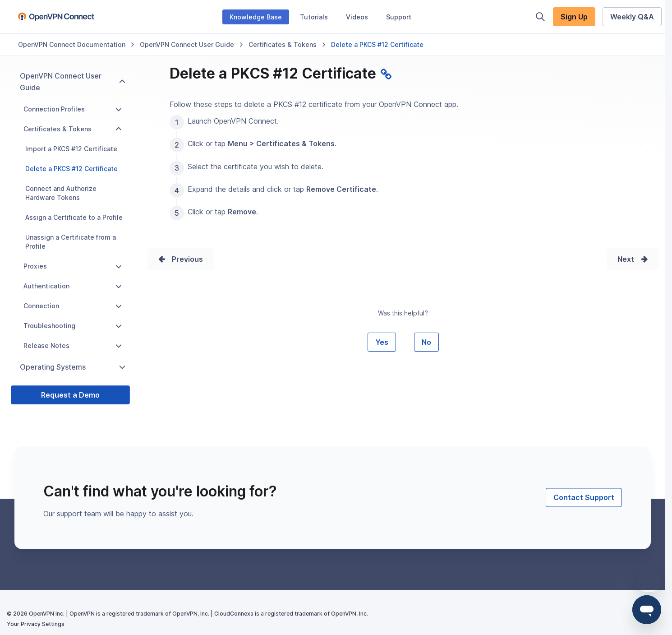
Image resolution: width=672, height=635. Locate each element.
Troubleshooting (73, 326)
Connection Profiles (73, 109)
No (426, 342)
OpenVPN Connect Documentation (72, 44)
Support (399, 17)
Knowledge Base (256, 17)
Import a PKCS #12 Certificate (71, 149)
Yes (382, 342)
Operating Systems (73, 367)
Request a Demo (70, 395)
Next (626, 259)
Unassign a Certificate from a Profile (71, 242)
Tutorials (314, 17)
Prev (180, 259)
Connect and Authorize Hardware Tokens (61, 193)
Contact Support (584, 498)
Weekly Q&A (632, 17)
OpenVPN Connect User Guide (187, 44)
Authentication (73, 286)
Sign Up (574, 17)
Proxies (73, 266)
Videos (357, 17)
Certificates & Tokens (283, 44)
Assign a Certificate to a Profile (74, 217)
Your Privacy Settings (36, 624)
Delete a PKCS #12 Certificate (71, 169)
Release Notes (73, 345)
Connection (73, 306)
